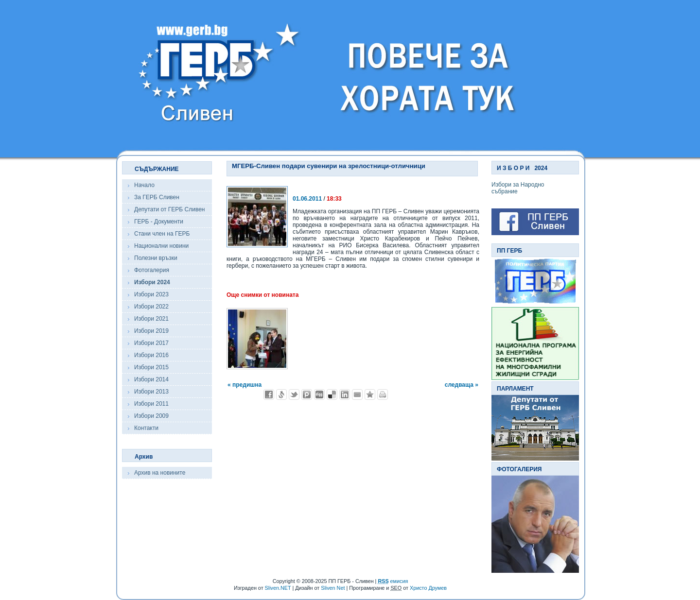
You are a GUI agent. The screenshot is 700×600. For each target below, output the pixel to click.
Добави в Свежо (281, 394)
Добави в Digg (319, 394)
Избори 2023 (151, 294)
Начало (144, 185)
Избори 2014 (151, 379)
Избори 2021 (151, 319)
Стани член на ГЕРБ (162, 234)
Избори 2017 (151, 343)
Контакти (146, 428)
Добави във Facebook (269, 394)
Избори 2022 (151, 307)
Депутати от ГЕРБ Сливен (169, 209)
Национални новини (161, 246)
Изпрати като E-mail (357, 394)
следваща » (462, 385)
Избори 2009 (151, 416)
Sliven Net (333, 588)
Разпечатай (383, 394)
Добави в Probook (307, 394)
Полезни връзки (156, 258)
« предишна (245, 385)
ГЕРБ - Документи (159, 222)
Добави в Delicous (332, 394)
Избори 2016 (151, 355)
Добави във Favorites (370, 394)
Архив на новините (160, 473)
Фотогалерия (152, 270)
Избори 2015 (151, 367)
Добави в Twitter (294, 394)
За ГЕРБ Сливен (157, 197)
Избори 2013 (151, 392)
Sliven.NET (278, 588)
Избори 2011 (151, 404)
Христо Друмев (428, 588)
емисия (393, 581)
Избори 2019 (151, 331)
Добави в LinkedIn (345, 394)
